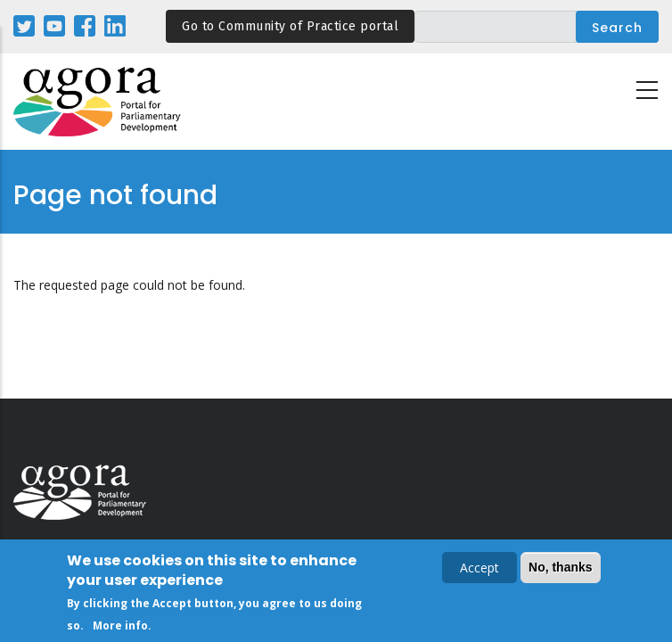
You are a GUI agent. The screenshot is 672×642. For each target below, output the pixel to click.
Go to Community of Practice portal (290, 26)
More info (120, 626)
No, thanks (561, 568)
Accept (479, 568)
